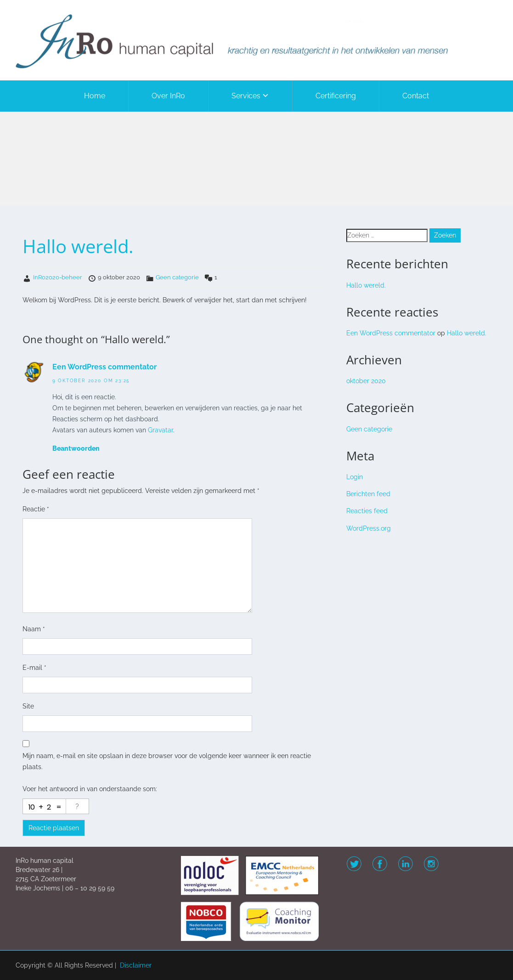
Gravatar (161, 430)
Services (246, 96)
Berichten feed (368, 494)
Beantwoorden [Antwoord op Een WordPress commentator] (76, 448)
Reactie (36, 509)
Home (95, 96)
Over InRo (168, 96)
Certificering (336, 96)
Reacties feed (367, 511)
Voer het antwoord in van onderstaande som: (90, 789)
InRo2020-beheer (58, 277)
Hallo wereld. (366, 285)
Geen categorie (177, 277)
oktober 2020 (366, 381)
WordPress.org (369, 528)
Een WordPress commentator (104, 367)
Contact (416, 96)
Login (355, 477)
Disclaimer (136, 965)
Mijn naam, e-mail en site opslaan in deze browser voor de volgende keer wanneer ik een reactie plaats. (167, 761)
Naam (34, 629)
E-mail (34, 668)
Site (28, 706)
